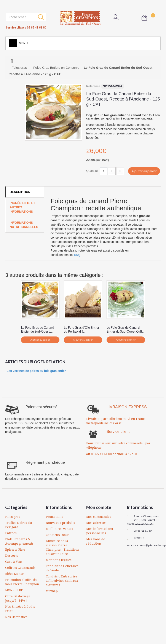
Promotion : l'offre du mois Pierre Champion (22, 582)
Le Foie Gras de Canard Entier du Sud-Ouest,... (38, 329)
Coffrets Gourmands (20, 568)
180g (77, 255)
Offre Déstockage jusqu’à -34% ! (18, 598)
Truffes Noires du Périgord (19, 525)
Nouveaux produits (60, 523)
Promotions (54, 517)
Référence (93, 86)
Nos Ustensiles (16, 617)
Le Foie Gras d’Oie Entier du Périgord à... (82, 329)
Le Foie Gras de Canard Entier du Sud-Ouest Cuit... (125, 329)
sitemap (52, 591)
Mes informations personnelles (100, 531)
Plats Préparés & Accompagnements (19, 541)
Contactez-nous (58, 535)
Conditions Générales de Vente (62, 568)
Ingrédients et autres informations (22, 207)
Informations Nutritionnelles (24, 225)
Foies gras (13, 517)
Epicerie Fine (15, 550)
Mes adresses (96, 523)
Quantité (92, 171)
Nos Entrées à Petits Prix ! (20, 609)
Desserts (12, 556)
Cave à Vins (14, 562)
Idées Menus (15, 574)
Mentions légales (59, 560)
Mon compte (99, 507)
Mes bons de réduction (96, 541)
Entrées (11, 533)
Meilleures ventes (59, 529)
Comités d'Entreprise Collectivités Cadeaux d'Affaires (62, 581)
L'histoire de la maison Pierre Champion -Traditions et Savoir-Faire (63, 547)
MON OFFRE (14, 590)
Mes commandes (99, 517)
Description (20, 192)
